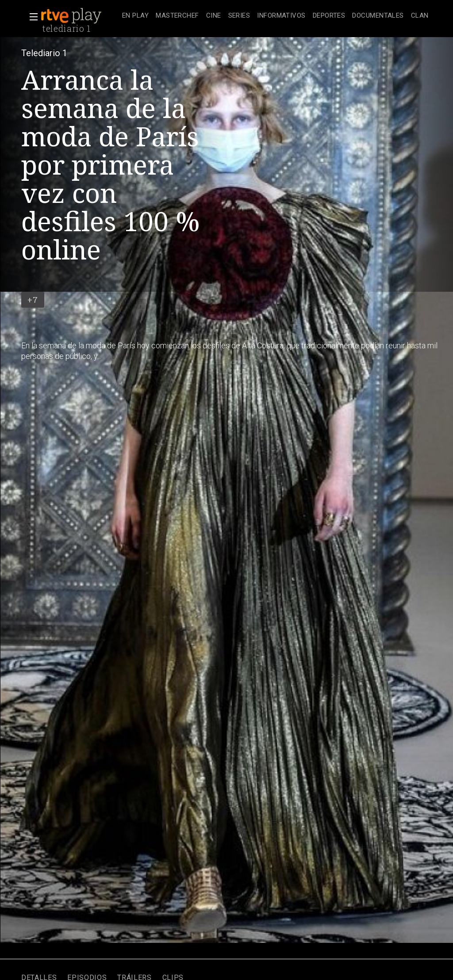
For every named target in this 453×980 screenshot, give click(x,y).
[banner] (80, 16)
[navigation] (275, 16)
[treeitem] (135, 16)
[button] (31, 17)
